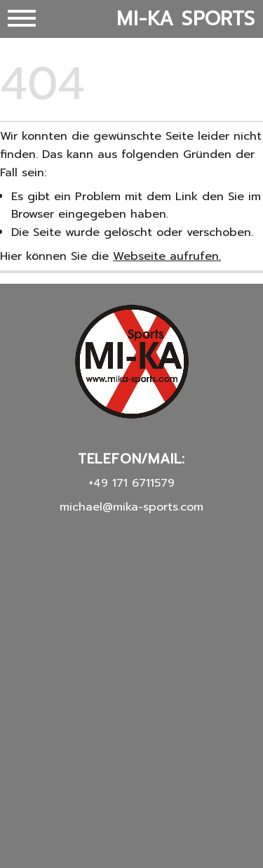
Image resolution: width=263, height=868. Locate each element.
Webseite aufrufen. (167, 256)
